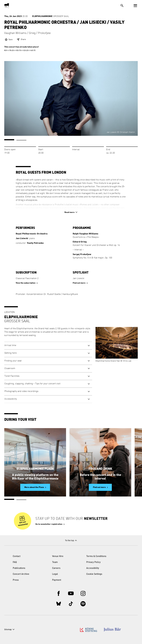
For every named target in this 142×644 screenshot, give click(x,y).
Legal (55, 574)
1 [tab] (9, 140)
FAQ (15, 562)
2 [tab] (21, 140)
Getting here (10, 353)
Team (55, 562)
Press (16, 580)
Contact (17, 556)
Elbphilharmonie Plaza (35, 469)
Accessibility (11, 399)
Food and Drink (100, 469)
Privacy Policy (93, 562)
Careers (56, 568)
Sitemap (8, 630)
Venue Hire (58, 556)
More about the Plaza (34, 487)
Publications (19, 568)
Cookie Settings (94, 574)
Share (23, 39)
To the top (70, 541)
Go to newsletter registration (49, 524)
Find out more (79, 283)
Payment (57, 580)
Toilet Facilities (12, 376)
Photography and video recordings (21, 391)
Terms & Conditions (96, 556)
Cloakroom (10, 368)
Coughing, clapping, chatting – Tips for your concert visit (32, 384)
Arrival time (10, 345)
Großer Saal (51, 16)
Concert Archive (21, 574)
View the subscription (26, 283)
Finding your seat (13, 361)
